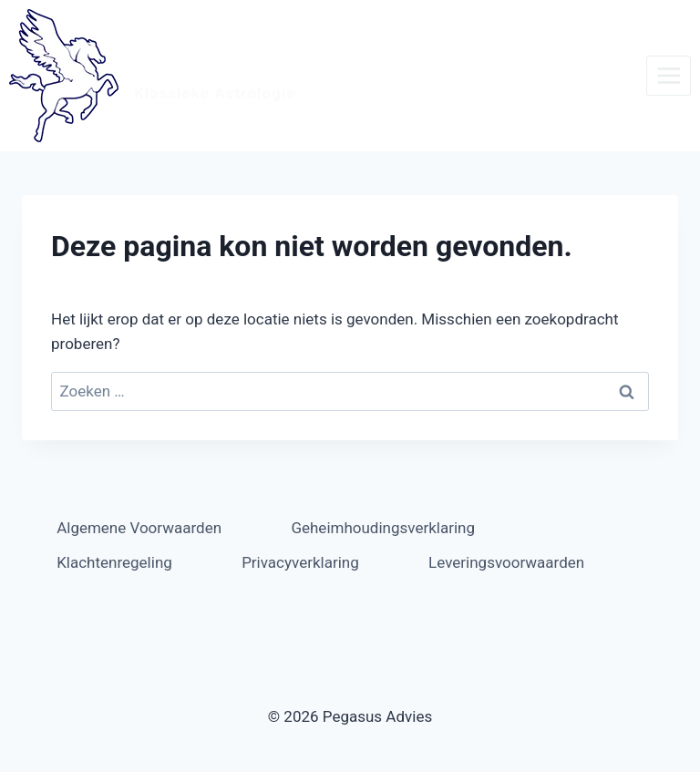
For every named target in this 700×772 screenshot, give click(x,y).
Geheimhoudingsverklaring (383, 528)
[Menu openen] (669, 75)
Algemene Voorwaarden (139, 528)
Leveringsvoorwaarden (506, 562)
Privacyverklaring (300, 562)
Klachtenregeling (114, 562)
